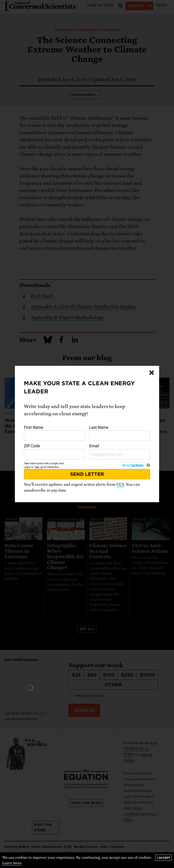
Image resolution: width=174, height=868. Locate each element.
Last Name (120, 433)
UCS (120, 484)
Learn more (12, 863)
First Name (54, 433)
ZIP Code (54, 452)
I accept (164, 858)
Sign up (39, 467)
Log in (27, 467)
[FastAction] (133, 465)
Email (120, 452)
